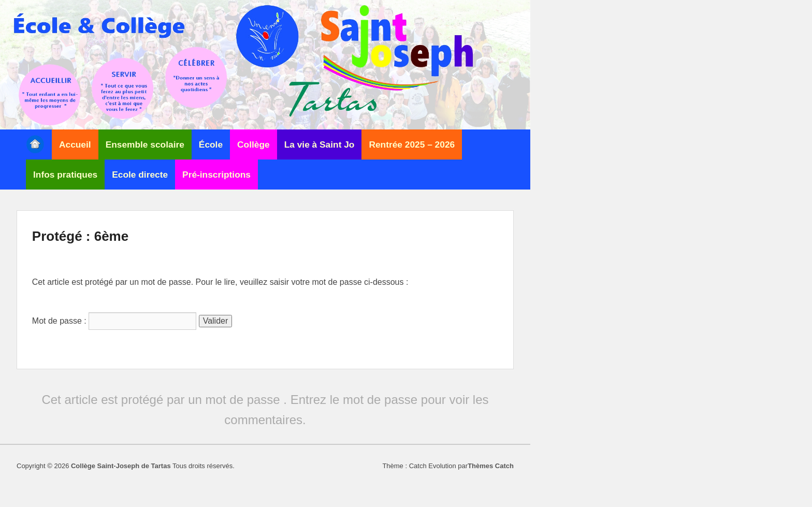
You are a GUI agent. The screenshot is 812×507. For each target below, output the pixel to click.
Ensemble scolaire (145, 144)
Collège (253, 144)
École (211, 144)
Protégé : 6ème (80, 236)
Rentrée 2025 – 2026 (412, 144)
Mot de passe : (114, 321)
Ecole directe (140, 175)
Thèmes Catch (491, 466)
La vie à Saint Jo (320, 144)
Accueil (75, 144)
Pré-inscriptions (216, 175)
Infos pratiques (65, 175)
